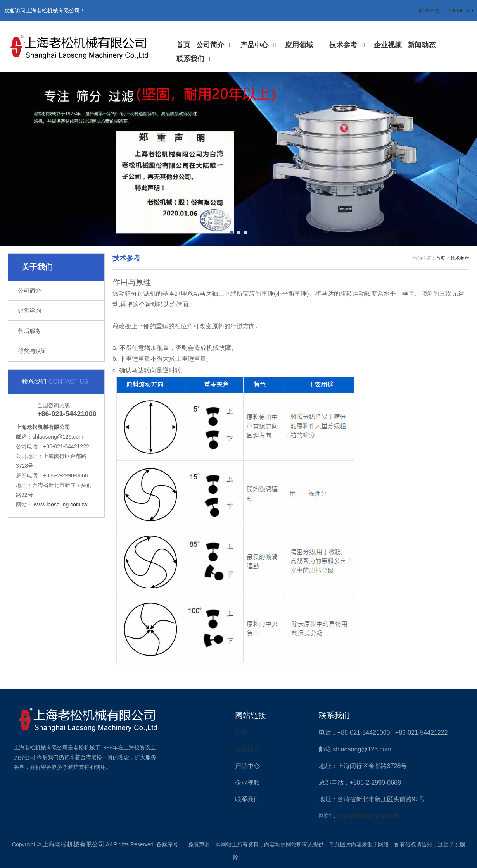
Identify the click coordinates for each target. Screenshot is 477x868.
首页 (183, 45)
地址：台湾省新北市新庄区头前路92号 (372, 799)
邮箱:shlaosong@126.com (355, 749)
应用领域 (304, 45)
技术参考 (349, 45)
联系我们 (196, 59)
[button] (232, 232)
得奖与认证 (32, 351)
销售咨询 (29, 311)
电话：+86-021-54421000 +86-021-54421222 (383, 733)
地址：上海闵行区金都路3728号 (363, 766)
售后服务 (29, 331)
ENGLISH (461, 10)
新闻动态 (422, 45)
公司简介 (216, 45)
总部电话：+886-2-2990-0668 (360, 783)
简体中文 (429, 10)
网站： (329, 815)
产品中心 (260, 45)
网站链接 (251, 715)
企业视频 (388, 45)
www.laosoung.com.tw (61, 505)
